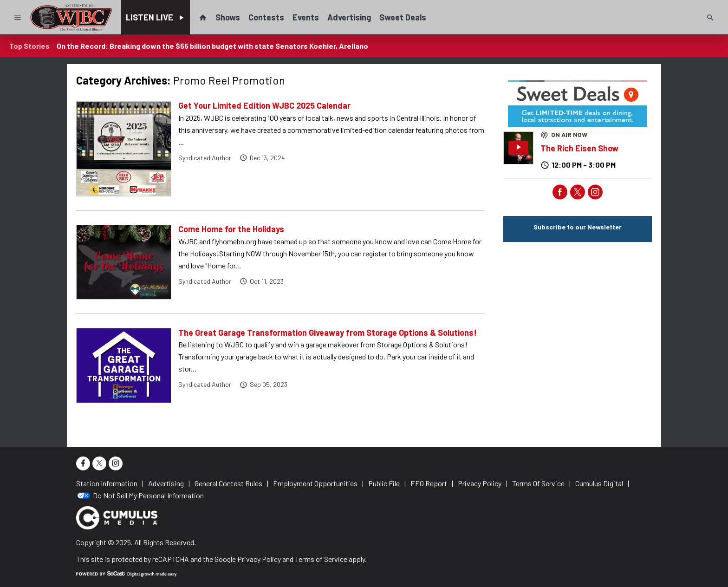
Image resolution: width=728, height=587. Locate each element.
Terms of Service (321, 559)
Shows (228, 17)
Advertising (349, 17)
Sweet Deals (403, 17)
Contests (266, 17)
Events (306, 17)
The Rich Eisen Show (579, 148)
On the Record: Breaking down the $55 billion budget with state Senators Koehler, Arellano (212, 46)
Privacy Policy (259, 559)
